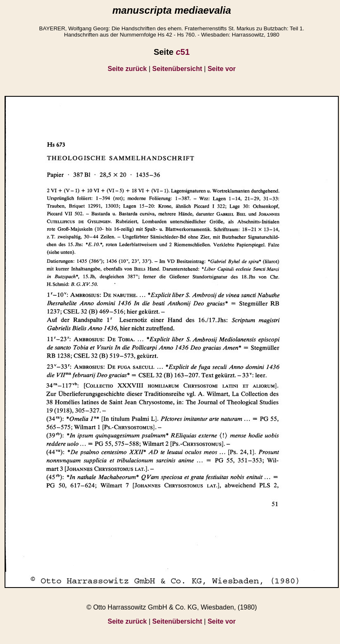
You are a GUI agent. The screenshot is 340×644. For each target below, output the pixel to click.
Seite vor (222, 69)
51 (183, 52)
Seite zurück (127, 69)
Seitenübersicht (177, 69)
